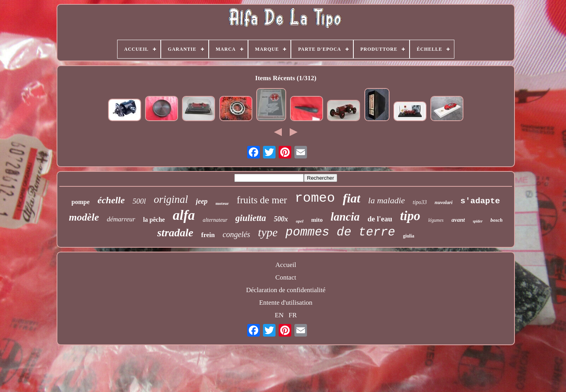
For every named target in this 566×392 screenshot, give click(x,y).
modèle (84, 217)
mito (317, 220)
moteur (222, 203)
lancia (345, 217)
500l (139, 201)
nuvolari (444, 202)
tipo (410, 216)
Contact (286, 277)
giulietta (251, 218)
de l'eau (380, 219)
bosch (497, 220)
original (171, 199)
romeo (315, 198)
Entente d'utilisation (286, 303)
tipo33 (420, 202)
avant (458, 220)
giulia (409, 236)
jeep (202, 201)
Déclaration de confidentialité (286, 290)
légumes (436, 220)
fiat (351, 198)
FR (293, 315)
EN (279, 315)
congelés (236, 234)
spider (478, 221)
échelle (111, 200)
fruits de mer (262, 200)
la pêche (154, 220)
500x (281, 219)
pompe (81, 202)
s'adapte (480, 201)
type (268, 232)
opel (300, 221)
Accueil (286, 265)
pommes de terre (340, 232)
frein (208, 235)
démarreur (121, 219)
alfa (184, 215)
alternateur (215, 220)
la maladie (387, 200)
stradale (175, 233)
